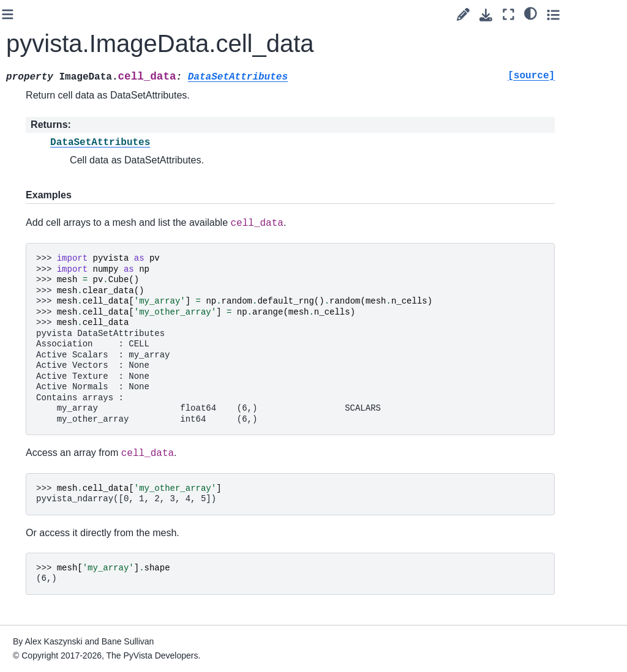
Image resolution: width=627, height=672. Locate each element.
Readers (42, 590)
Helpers (51, 439)
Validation (54, 531)
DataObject (58, 182)
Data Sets (55, 201)
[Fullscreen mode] (561, 14)
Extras (28, 629)
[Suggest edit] (516, 14)
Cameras (53, 381)
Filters (47, 362)
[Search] (62, 34)
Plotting (40, 551)
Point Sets (56, 220)
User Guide (38, 84)
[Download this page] (539, 15)
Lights (47, 400)
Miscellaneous (63, 458)
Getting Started (46, 65)
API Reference (46, 143)
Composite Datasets (57, 335)
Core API (44, 162)
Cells (45, 420)
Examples (35, 124)
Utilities (40, 570)
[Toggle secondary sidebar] (606, 14)
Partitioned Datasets (57, 505)
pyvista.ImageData (80, 301)
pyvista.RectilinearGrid (80, 267)
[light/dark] (583, 13)
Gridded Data (63, 240)
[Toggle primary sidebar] (147, 14)
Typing (48, 478)
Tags (25, 104)
